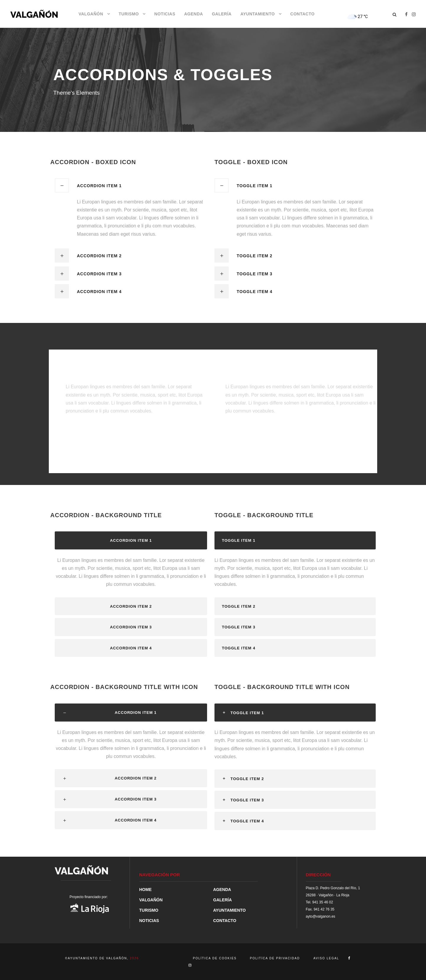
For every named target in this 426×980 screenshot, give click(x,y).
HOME (146, 890)
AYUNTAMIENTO (258, 14)
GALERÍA (222, 14)
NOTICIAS (165, 14)
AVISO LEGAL (326, 958)
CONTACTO (302, 14)
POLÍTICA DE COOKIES (216, 958)
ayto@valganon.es (321, 916)
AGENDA (193, 14)
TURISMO (129, 14)
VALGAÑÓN (91, 14)
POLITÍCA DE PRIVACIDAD (275, 958)
